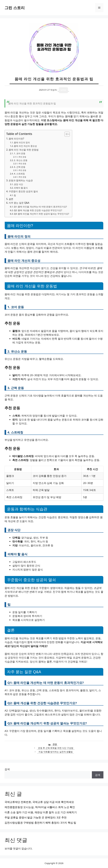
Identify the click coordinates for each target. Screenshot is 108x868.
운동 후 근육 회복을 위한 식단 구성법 (56, 748)
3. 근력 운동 (20, 167)
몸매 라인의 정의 (22, 142)
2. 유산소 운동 (21, 160)
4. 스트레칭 (19, 174)
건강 (55, 744)
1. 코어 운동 (20, 153)
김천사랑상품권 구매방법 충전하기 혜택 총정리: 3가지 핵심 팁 (40, 823)
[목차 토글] (66, 134)
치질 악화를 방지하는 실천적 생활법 (56, 752)
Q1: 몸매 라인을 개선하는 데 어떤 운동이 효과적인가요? (40, 207)
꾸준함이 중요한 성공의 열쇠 (23, 191)
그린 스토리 (15, 8)
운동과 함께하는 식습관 (21, 180)
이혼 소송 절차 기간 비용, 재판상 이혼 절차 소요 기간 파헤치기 (41, 812)
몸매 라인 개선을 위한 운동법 (24, 150)
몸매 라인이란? (16, 139)
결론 (11, 199)
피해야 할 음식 (21, 188)
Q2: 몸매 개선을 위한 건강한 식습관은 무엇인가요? (38, 210)
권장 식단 (18, 184)
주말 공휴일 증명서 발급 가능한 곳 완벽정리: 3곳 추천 (36, 817)
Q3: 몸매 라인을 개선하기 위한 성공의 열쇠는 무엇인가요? (41, 214)
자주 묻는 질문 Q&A (19, 203)
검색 (7, 769)
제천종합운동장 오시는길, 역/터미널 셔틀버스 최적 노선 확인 (40, 807)
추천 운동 (22, 157)
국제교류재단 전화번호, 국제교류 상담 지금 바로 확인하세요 (39, 802)
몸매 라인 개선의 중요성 (25, 146)
